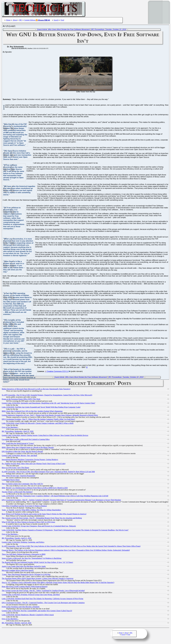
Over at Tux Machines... (10, 428)
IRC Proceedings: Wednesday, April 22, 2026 (18, 432)
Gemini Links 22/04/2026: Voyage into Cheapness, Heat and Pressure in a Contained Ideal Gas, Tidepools (39, 527)
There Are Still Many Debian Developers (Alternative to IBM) (24, 555)
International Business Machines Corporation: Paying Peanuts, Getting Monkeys (30, 460)
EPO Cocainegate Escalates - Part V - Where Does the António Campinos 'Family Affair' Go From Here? (38, 420)
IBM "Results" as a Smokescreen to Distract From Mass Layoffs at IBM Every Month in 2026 (35, 488)
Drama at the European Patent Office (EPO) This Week (21, 400)
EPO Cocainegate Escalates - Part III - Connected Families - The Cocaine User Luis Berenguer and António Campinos (43, 603)
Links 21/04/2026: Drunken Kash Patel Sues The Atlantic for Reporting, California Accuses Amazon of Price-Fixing (42, 599)
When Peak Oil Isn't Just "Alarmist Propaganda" (19, 476)
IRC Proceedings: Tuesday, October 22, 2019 (109, 30)
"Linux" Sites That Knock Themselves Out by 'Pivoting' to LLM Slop (26, 575)
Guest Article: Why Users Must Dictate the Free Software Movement (63, 30)
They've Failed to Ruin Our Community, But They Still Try (22, 484)
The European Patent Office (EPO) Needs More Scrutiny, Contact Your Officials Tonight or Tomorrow (38, 579)
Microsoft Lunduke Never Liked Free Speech (18, 571)
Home (8, 20)
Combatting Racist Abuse (11, 480)
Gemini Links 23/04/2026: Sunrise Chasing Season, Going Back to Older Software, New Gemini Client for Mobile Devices (45, 436)
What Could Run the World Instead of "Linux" (18, 444)
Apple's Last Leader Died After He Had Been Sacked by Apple (24, 567)
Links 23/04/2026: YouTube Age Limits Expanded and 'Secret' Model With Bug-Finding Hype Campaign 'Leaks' (41, 408)
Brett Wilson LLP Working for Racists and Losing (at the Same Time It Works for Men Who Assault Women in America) (44, 514)
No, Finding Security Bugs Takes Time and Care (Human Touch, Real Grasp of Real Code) (34, 464)
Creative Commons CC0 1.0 (58, 372)
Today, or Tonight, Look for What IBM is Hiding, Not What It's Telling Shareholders (31, 510)
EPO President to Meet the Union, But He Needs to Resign (22, 452)
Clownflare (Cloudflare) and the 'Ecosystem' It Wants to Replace (24, 506)
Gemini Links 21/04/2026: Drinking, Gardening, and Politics (23, 543)
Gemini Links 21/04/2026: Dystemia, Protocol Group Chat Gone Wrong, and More (31, 595)
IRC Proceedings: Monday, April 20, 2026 (17, 623)
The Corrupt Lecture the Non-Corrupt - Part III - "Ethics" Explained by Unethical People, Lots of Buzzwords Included (43, 591)
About (15, 20)
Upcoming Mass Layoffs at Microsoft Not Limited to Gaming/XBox (26, 440)
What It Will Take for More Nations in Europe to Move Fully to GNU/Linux (28, 523)
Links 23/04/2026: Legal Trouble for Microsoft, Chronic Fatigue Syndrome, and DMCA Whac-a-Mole (38, 424)
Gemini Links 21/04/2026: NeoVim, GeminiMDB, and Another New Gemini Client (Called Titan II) (37, 611)
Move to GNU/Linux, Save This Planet (15, 468)
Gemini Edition (30, 20)
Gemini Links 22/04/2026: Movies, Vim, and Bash (19, 456)
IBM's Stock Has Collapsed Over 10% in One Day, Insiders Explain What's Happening (32, 412)
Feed (62, 20)
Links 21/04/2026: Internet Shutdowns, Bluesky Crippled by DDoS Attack (28, 615)
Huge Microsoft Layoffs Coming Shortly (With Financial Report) (25, 587)
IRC (21, 20)
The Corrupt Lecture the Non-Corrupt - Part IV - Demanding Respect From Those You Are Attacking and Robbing (42, 519)
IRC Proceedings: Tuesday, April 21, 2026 (17, 539)
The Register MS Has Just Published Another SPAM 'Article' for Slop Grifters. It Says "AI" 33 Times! (37, 563)
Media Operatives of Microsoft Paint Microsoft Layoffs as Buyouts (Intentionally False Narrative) (36, 389)
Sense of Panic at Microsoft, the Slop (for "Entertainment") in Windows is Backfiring (32, 559)
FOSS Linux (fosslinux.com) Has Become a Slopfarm (21, 607)
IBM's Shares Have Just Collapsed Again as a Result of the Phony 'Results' (28, 448)
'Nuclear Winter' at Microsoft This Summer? (17, 492)
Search (56, 20)
